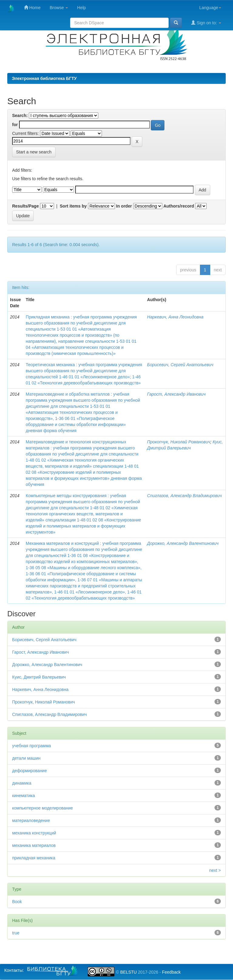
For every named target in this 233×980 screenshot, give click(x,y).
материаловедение (31, 820)
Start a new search (34, 152)
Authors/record (179, 206)
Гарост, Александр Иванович (176, 394)
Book (17, 902)
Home (32, 7)
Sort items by (73, 206)
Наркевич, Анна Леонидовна (175, 317)
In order (124, 206)
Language (210, 8)
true (16, 933)
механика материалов (34, 845)
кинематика (24, 796)
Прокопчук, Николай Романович (179, 442)
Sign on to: (206, 23)
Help (81, 8)
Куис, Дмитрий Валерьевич (39, 677)
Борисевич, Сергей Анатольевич (180, 365)
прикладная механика (34, 858)
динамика (22, 783)
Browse (59, 8)
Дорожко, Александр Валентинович (183, 543)
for (15, 125)
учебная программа (32, 746)
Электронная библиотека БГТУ (44, 78)
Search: (20, 115)
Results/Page (25, 206)
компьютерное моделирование (42, 808)
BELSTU (128, 972)
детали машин (26, 758)
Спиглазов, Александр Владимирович (184, 496)
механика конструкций (34, 833)
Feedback (171, 972)
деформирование (29, 771)
